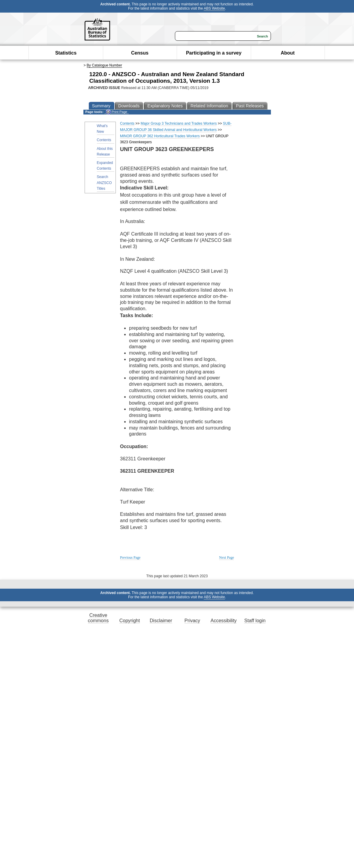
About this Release (105, 152)
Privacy (192, 621)
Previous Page (130, 557)
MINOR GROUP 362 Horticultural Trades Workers (160, 136)
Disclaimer (161, 621)
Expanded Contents (105, 166)
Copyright (130, 621)
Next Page (226, 557)
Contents (104, 140)
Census (140, 53)
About (288, 53)
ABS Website (214, 8)
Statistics (66, 53)
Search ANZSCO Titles (104, 183)
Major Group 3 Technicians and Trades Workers (179, 123)
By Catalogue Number (104, 65)
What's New (102, 129)
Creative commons (98, 618)
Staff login (255, 621)
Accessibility (224, 621)
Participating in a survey (214, 53)
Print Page (117, 112)
